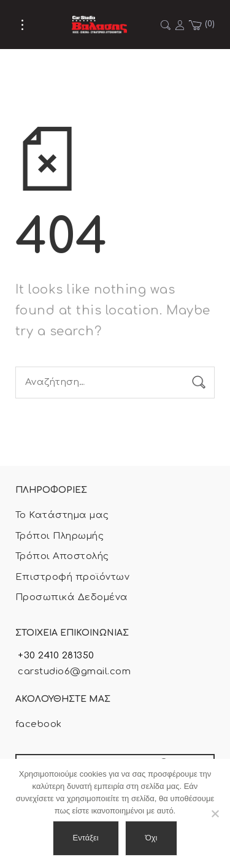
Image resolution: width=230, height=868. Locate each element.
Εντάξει (86, 838)
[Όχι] (215, 813)
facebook (39, 724)
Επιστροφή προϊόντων (72, 577)
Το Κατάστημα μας (62, 515)
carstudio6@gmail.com (73, 672)
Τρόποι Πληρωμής (59, 536)
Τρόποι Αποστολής (62, 556)
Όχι (151, 838)
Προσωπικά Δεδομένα (72, 597)
